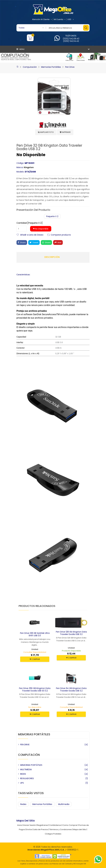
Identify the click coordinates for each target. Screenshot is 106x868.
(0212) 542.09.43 (71, 39)
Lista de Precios (41, 829)
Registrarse (42, 825)
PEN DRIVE (25, 745)
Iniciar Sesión (30, 825)
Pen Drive (70, 67)
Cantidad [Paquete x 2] (30, 223)
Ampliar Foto (46, 132)
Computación (30, 67)
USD (71, 19)
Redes (23, 804)
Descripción (52, 257)
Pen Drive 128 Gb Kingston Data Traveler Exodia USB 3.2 (71, 633)
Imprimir (65, 132)
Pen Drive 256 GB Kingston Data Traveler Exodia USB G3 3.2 (35, 689)
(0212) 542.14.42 (71, 41)
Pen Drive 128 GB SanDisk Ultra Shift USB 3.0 (35, 634)
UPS (22, 783)
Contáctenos (55, 825)
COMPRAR (35, 659)
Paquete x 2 (52, 216)
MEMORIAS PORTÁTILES (31, 765)
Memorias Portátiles (51, 67)
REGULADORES (27, 778)
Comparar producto (61, 235)
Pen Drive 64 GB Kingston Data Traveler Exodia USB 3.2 (71, 689)
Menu (20, 49)
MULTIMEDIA (26, 769)
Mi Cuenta (60, 19)
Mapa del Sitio (80, 829)
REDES (23, 774)
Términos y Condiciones (61, 829)
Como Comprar (70, 825)
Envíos (29, 829)
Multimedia (64, 804)
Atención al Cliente (42, 19)
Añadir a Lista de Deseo (32, 235)
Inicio (20, 825)
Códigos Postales (53, 834)
